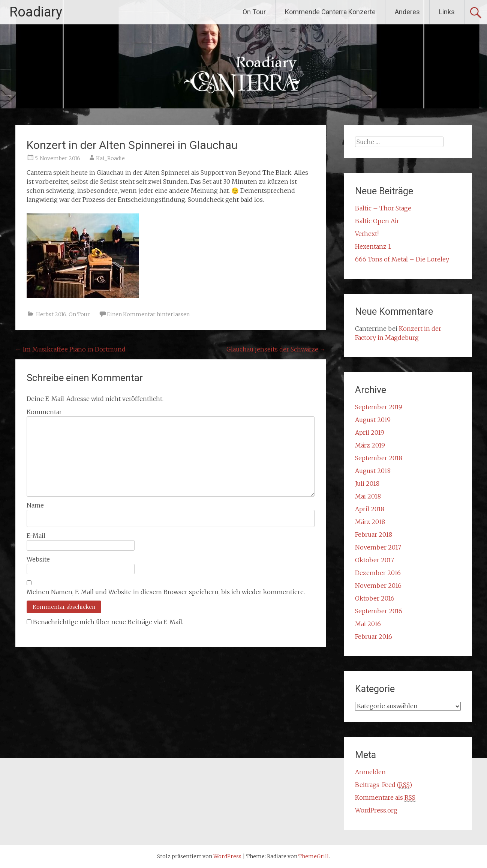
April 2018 (370, 509)
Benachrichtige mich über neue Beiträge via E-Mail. (108, 622)
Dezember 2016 (378, 573)
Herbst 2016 (51, 314)
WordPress (227, 856)
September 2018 (379, 458)
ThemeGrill (314, 856)
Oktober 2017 (375, 560)
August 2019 (373, 420)
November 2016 (378, 586)
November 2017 (378, 547)
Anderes (407, 12)
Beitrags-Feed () (384, 785)
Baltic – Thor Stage (383, 208)
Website (38, 559)
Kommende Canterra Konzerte (330, 12)
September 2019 (379, 407)
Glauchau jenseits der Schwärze (276, 349)
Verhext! (367, 234)
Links (447, 12)
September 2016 (379, 611)
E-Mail (36, 536)
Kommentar (44, 412)
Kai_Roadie (110, 158)
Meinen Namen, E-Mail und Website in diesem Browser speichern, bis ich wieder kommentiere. (166, 592)
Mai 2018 (368, 496)
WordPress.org (376, 810)
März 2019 (370, 445)
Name (35, 505)
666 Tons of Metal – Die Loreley (402, 259)
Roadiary (36, 12)
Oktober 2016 (375, 598)
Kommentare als (385, 798)
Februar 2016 (374, 637)
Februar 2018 (374, 535)
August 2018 (373, 471)
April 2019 (370, 432)
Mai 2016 (368, 624)
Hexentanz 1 (373, 246)
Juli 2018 (367, 484)
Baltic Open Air (377, 221)
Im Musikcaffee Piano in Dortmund (70, 349)
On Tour (254, 12)
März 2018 (370, 522)
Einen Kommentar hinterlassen (148, 314)
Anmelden (370, 772)
